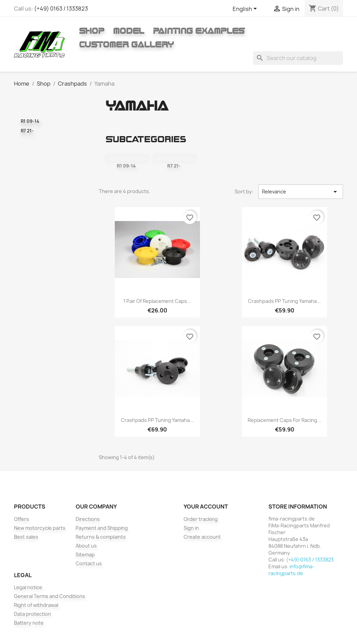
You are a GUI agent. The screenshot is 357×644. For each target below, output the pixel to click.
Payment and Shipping (102, 528)
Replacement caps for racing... (284, 420)
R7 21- (27, 131)
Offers (21, 519)
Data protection (33, 614)
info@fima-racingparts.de (291, 570)
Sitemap (85, 554)
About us (86, 546)
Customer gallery (126, 44)
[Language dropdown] (246, 9)
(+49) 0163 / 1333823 (61, 9)
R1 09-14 (30, 121)
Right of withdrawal (36, 605)
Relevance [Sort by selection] (301, 192)
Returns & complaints (101, 537)
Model (129, 31)
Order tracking (201, 519)
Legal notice (28, 587)
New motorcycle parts (40, 528)
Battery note (29, 623)
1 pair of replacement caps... (157, 301)
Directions (88, 519)
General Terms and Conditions (50, 596)
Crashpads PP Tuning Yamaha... (284, 301)
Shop (92, 31)
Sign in (191, 528)
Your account (206, 507)
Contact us (89, 563)
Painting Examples (199, 31)
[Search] (298, 58)
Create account (202, 537)
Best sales (26, 537)
